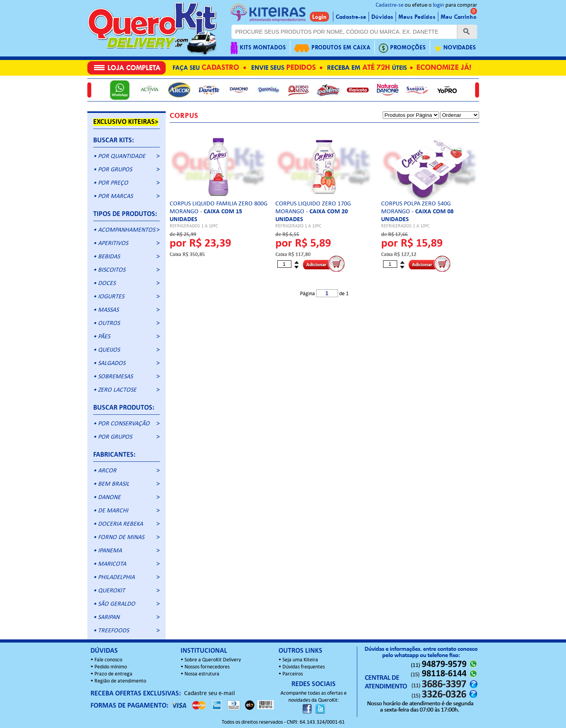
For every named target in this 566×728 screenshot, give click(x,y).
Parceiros (293, 674)
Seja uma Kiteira (300, 660)
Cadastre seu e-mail (210, 694)
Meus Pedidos (417, 17)
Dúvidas (382, 17)
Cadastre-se (390, 5)
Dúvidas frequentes (304, 667)
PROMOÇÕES (402, 48)
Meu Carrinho (459, 17)
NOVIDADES (455, 48)
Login (319, 17)
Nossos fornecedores (207, 667)
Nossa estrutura (202, 674)
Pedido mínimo (111, 667)
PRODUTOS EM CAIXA (332, 48)
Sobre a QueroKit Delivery (213, 660)
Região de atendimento (120, 681)
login (439, 5)
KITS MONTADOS (258, 48)
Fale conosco (108, 660)
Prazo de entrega (113, 674)
